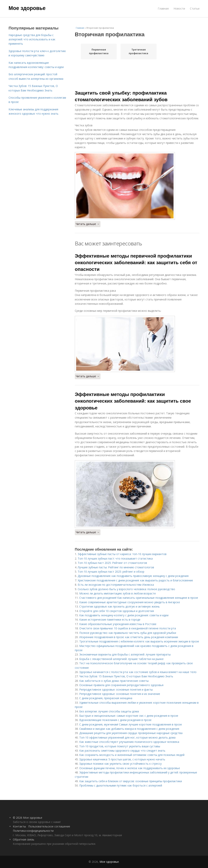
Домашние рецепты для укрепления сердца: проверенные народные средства (131, 733)
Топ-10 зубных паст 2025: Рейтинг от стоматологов (112, 563)
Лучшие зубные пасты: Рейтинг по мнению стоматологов (116, 567)
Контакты (19, 826)
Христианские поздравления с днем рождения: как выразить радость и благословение (135, 580)
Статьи (195, 8)
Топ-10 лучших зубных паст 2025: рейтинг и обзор (111, 572)
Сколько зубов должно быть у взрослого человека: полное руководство (126, 589)
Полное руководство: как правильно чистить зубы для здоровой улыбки (128, 633)
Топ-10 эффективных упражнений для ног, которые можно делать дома (127, 737)
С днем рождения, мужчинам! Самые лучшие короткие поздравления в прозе (131, 724)
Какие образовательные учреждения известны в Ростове (118, 624)
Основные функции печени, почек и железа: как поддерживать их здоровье (130, 768)
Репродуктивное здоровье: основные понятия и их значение (120, 694)
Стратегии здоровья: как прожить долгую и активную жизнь (119, 606)
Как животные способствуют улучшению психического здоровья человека (129, 742)
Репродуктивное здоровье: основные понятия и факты (116, 690)
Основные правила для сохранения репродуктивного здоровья (121, 685)
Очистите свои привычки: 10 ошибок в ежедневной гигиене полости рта (128, 628)
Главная (163, 8)
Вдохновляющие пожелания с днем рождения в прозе (115, 720)
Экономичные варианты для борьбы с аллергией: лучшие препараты (125, 654)
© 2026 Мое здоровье (28, 818)
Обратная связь (24, 839)
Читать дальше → (88, 224)
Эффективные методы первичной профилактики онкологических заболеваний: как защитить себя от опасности (136, 263)
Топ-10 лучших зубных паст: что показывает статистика (115, 558)
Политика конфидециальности (33, 831)
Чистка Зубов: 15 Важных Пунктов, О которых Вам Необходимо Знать (126, 676)
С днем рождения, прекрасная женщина (106, 698)
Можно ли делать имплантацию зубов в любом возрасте (118, 593)
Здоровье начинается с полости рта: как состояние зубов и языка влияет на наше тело (138, 672)
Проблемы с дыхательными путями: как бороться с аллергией (121, 785)
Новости (179, 8)
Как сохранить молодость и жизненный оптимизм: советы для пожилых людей (132, 755)
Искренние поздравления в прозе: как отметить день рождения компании (129, 637)
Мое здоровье (27, 8)
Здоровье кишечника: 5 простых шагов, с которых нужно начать (122, 759)
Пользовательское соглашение (49, 826)
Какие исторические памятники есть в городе (110, 620)
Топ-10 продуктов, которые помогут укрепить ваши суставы (120, 746)
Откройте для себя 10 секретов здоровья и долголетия (117, 611)
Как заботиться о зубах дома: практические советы (114, 681)
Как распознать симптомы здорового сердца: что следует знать (122, 751)
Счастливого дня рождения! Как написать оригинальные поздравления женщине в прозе (139, 598)
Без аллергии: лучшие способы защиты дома (109, 711)
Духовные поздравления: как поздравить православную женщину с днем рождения (133, 576)
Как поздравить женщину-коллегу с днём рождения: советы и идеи (124, 615)
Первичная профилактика (99, 51)
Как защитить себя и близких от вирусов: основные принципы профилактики (131, 781)
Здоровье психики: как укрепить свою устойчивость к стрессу (120, 764)
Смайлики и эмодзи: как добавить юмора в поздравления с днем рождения (129, 729)
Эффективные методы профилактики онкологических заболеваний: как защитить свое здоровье (133, 401)
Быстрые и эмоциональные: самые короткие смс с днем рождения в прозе (129, 716)
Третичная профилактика (138, 51)
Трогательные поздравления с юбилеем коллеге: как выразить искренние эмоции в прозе (139, 641)
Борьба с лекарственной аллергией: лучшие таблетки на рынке (121, 659)
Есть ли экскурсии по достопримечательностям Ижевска (116, 585)
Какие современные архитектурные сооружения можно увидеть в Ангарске (130, 602)
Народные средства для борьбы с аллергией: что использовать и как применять (32, 39)
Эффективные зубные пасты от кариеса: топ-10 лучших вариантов (122, 554)
